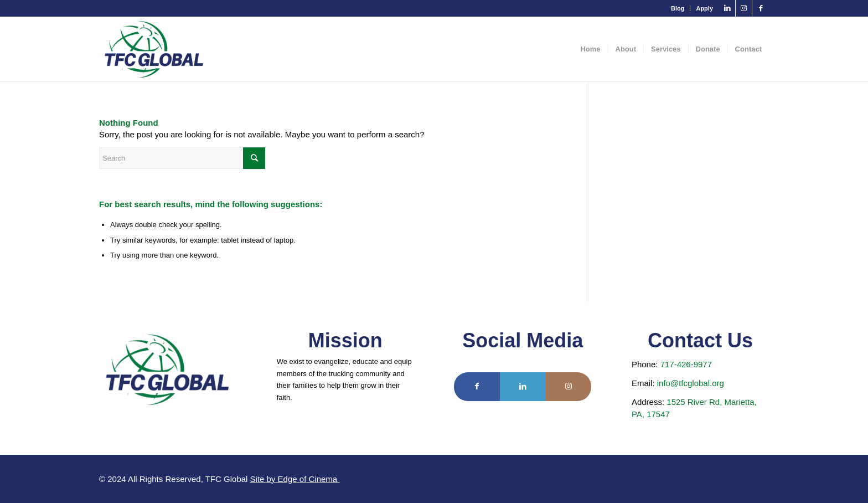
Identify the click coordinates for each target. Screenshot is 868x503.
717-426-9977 (686, 364)
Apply (704, 8)
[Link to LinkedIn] (727, 8)
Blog (678, 8)
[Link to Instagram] (744, 8)
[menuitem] (678, 8)
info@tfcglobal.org (691, 383)
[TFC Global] (154, 49)
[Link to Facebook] (761, 8)
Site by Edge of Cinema (295, 479)
